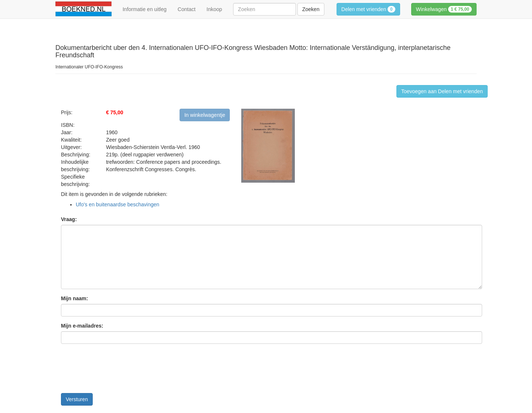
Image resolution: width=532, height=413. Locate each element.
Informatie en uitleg (145, 9)
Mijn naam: (74, 298)
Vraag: (69, 219)
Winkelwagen (444, 9)
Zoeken (311, 9)
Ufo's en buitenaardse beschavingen (117, 204)
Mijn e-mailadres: (82, 326)
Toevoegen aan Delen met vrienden (442, 91)
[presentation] (117, 371)
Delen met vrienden (368, 9)
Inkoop (214, 9)
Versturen (77, 399)
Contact (187, 9)
